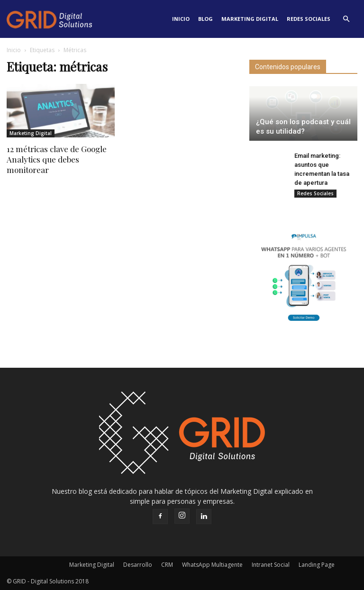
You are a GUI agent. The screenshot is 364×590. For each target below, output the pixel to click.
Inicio (181, 19)
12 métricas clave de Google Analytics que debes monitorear (57, 159)
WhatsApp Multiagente (212, 565)
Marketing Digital (250, 19)
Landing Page (317, 565)
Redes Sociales (309, 19)
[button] (346, 19)
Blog (205, 19)
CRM (167, 565)
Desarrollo (138, 565)
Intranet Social (271, 565)
